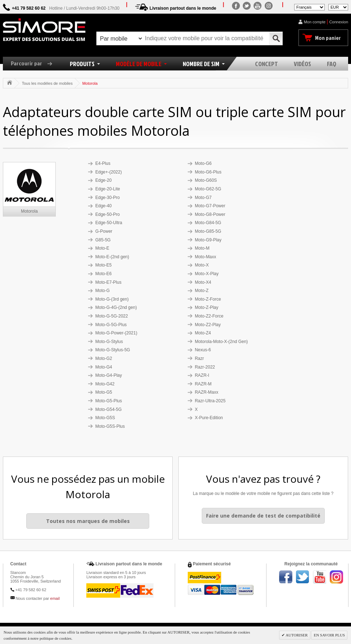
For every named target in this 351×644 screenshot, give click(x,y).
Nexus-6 (203, 350)
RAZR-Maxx (207, 392)
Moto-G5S (105, 418)
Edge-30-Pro (108, 198)
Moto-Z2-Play (208, 325)
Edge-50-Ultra (109, 223)
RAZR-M (203, 384)
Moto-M (202, 248)
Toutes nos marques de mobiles (88, 521)
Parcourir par (34, 63)
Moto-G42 (105, 384)
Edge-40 (103, 206)
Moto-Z (202, 291)
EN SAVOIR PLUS (329, 635)
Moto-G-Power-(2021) (116, 333)
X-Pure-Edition (209, 418)
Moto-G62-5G (208, 189)
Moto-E (102, 248)
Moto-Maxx (206, 257)
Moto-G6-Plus (208, 172)
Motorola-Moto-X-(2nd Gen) (221, 342)
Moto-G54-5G (108, 409)
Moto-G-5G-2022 (112, 316)
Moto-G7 (203, 198)
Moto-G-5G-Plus (111, 325)
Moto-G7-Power (210, 206)
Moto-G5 (104, 392)
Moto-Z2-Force (209, 316)
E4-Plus (103, 163)
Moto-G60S (206, 180)
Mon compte (315, 22)
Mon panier (328, 38)
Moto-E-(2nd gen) (112, 257)
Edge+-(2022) (109, 172)
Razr (199, 358)
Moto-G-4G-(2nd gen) (116, 307)
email (55, 598)
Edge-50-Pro (108, 214)
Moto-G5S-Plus (110, 426)
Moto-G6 (203, 163)
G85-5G (103, 240)
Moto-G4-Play (109, 375)
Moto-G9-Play (208, 240)
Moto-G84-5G (208, 223)
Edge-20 (103, 180)
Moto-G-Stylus (109, 342)
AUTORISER (296, 635)
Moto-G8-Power (210, 214)
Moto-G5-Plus (109, 401)
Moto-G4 (104, 367)
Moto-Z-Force (208, 299)
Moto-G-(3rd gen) (112, 299)
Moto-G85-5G (208, 231)
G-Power (104, 231)
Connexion (339, 22)
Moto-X (202, 265)
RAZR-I (202, 375)
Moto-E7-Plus (108, 282)
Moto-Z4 (203, 333)
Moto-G (102, 291)
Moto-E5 (103, 265)
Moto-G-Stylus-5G (113, 350)
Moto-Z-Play (207, 307)
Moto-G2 (104, 358)
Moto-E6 (103, 274)
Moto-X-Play (207, 274)
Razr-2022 (205, 367)
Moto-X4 (203, 282)
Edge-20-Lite (108, 189)
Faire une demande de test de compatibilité (263, 516)
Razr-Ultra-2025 (210, 401)
